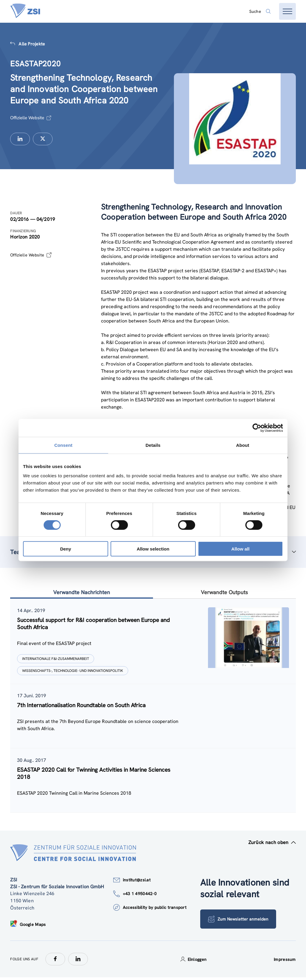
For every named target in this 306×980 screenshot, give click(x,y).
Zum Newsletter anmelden (238, 922)
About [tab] (243, 445)
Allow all (240, 549)
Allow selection (153, 549)
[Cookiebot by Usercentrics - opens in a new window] (257, 428)
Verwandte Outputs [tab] (224, 592)
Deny (66, 549)
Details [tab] (153, 445)
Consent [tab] (64, 445)
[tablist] (153, 707)
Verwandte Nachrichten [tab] (82, 592)
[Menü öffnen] (287, 11)
